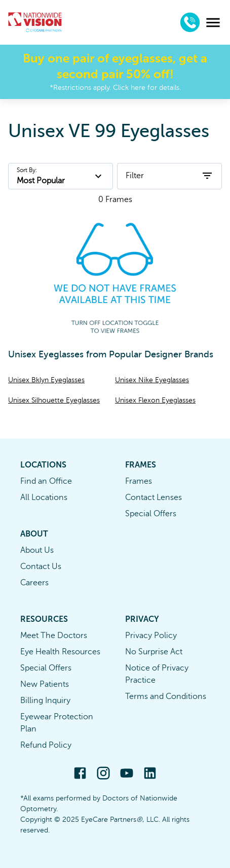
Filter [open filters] (169, 176)
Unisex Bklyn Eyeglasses (46, 380)
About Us (37, 550)
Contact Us (41, 566)
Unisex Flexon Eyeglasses (155, 400)
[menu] (213, 23)
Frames (139, 481)
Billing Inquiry (45, 700)
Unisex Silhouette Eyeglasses (54, 400)
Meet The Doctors (54, 636)
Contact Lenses (154, 497)
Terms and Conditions (166, 696)
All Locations (44, 497)
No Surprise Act (154, 652)
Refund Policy (46, 745)
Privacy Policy (151, 636)
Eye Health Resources (60, 652)
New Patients (45, 684)
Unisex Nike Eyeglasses (152, 380)
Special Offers (151, 514)
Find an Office (46, 481)
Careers (34, 583)
